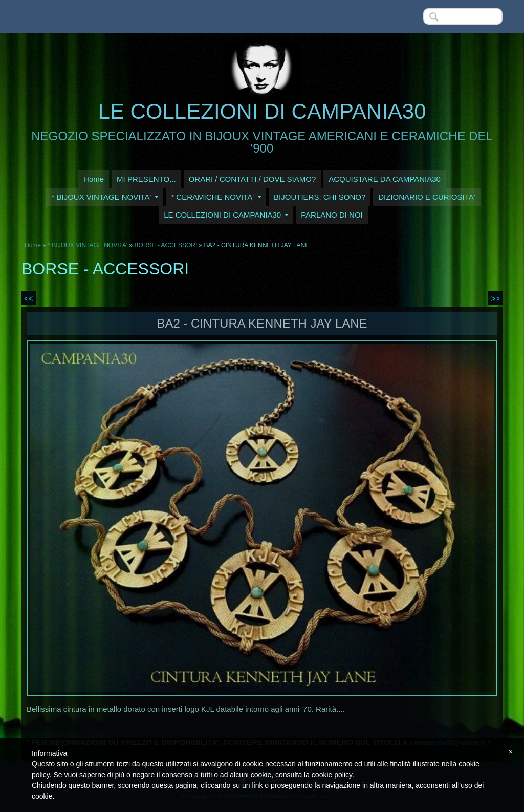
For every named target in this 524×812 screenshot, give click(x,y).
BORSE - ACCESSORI (167, 245)
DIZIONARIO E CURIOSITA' (427, 197)
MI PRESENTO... (146, 179)
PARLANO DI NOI (332, 215)
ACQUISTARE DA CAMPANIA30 (385, 179)
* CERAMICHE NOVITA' (216, 197)
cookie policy (332, 775)
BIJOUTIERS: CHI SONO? (320, 197)
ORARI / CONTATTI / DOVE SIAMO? (253, 179)
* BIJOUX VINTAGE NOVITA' (105, 197)
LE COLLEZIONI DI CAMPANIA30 (262, 111)
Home (94, 179)
